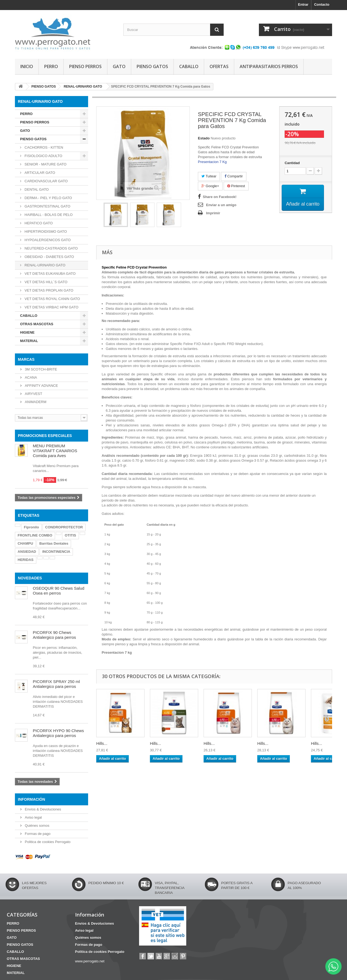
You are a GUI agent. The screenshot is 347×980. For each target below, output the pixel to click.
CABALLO (189, 66)
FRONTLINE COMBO (35, 535)
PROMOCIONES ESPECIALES (45, 436)
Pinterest (236, 186)
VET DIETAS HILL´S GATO (46, 282)
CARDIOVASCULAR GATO (46, 181)
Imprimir (213, 213)
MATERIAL (29, 341)
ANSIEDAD (27, 552)
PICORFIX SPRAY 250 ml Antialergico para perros (56, 684)
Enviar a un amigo (221, 205)
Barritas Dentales (54, 543)
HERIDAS (26, 560)
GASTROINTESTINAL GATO (47, 206)
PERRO (51, 66)
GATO (119, 66)
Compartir (234, 176)
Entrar (303, 4)
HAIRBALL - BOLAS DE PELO (48, 215)
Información (31, 799)
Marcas (26, 359)
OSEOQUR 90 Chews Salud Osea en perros (59, 591)
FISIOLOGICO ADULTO (43, 156)
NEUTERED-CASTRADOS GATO (51, 248)
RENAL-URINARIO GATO (44, 265)
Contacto (322, 4)
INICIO (27, 66)
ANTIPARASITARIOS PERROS (269, 66)
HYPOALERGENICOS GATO (47, 240)
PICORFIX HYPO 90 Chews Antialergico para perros (58, 733)
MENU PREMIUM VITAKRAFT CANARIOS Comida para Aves (55, 451)
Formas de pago (37, 834)
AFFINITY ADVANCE (41, 386)
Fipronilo (31, 527)
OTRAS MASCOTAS (37, 324)
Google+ (210, 186)
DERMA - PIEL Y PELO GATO (48, 198)
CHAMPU (25, 543)
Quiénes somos (37, 826)
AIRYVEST (33, 394)
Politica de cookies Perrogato (47, 842)
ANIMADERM (35, 402)
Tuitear (209, 176)
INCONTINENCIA (56, 552)
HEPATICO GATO (38, 223)
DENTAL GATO (36, 189)
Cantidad (292, 163)
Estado (204, 138)
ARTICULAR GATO (39, 173)
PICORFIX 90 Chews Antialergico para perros (54, 635)
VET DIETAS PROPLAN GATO (48, 290)
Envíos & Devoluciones (42, 809)
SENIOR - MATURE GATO (45, 164)
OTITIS (70, 535)
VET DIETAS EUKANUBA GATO (50, 274)
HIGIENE (27, 332)
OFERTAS (219, 66)
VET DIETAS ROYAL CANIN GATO (52, 299)
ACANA (30, 377)
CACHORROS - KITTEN (43, 147)
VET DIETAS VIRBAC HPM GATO (51, 307)
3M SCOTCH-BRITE (41, 369)
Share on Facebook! (220, 197)
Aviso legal (33, 817)
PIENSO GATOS (152, 66)
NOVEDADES (30, 578)
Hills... (102, 743)
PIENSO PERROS (85, 66)
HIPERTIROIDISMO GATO (45, 232)
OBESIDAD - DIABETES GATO (49, 257)
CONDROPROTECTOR (64, 527)
